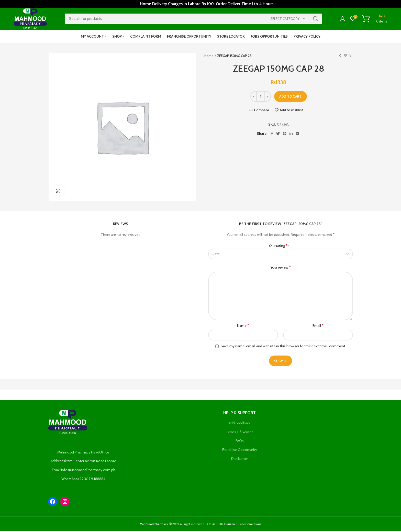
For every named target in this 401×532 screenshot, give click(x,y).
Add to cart (290, 97)
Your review (281, 268)
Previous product (340, 57)
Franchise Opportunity (240, 450)
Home (209, 57)
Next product (350, 57)
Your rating (278, 246)
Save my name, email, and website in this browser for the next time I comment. (283, 347)
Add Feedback (240, 424)
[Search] (193, 19)
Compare (261, 111)
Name (243, 326)
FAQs (240, 442)
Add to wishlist (291, 111)
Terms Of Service (240, 433)
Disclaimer (240, 459)
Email (318, 326)
